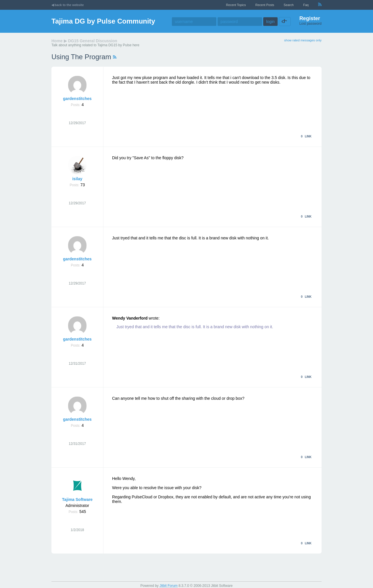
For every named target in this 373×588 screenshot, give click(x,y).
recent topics (236, 5)
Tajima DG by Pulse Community (103, 21)
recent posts (265, 5)
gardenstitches (77, 99)
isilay (77, 179)
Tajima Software (77, 499)
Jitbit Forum (169, 586)
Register (310, 18)
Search (289, 5)
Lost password (310, 24)
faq (306, 5)
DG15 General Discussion (93, 41)
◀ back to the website (68, 5)
